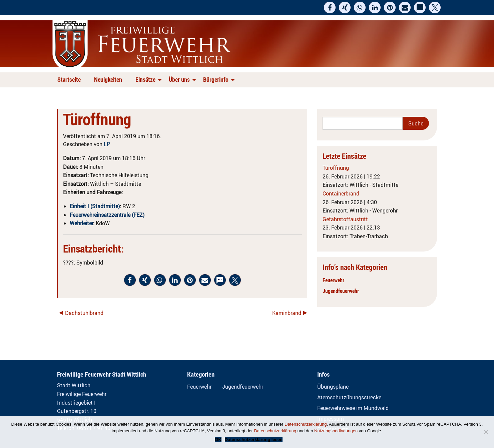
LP (107, 144)
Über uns (179, 79)
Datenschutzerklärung (306, 424)
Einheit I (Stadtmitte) (95, 206)
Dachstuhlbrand (84, 313)
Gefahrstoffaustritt (345, 219)
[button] (330, 8)
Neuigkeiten (108, 79)
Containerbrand (341, 193)
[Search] (363, 123)
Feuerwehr (333, 280)
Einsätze (145, 79)
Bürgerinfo (216, 79)
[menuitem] (70, 80)
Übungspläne (333, 387)
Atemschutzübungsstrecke (349, 397)
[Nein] (486, 432)
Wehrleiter (81, 223)
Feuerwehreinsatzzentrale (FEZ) (107, 215)
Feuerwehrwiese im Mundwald (353, 408)
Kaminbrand (287, 313)
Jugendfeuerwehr (341, 291)
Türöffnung (336, 168)
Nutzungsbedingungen (336, 431)
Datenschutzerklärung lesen (254, 439)
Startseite (69, 79)
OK (218, 439)
